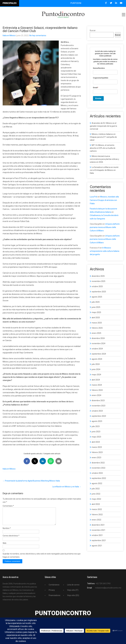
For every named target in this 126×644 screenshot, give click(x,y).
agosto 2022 (97, 483)
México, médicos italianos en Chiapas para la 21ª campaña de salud (103, 137)
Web (5, 546)
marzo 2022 (97, 509)
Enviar (98, 98)
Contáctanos (54, 588)
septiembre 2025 (99, 292)
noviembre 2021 (98, 530)
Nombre (7, 531)
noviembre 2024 (98, 343)
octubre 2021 (97, 535)
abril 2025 (96, 318)
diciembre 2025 (98, 276)
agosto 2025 (97, 297)
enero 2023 (96, 458)
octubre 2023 (97, 411)
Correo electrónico (11, 539)
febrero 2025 (97, 328)
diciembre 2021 (98, 525)
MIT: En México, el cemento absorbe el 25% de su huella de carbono (103, 148)
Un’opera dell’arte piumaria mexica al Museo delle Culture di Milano (105, 227)
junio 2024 (96, 369)
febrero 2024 (97, 390)
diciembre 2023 (98, 400)
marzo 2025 (97, 323)
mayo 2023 (96, 437)
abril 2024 (96, 380)
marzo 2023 (97, 447)
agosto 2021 (97, 546)
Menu (123, 15)
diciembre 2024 (98, 338)
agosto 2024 (97, 359)
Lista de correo (73, 588)
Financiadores (55, 599)
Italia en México (9, 35)
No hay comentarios (38, 35)
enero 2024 (96, 395)
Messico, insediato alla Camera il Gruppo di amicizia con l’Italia (104, 200)
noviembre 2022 (98, 468)
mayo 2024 (96, 375)
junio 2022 (96, 494)
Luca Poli (94, 197)
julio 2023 (96, 426)
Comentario (8, 506)
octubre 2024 (97, 349)
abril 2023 (96, 442)
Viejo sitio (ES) (73, 599)
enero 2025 (96, 333)
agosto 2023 (97, 421)
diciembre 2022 (98, 463)
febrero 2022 (97, 515)
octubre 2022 (97, 473)
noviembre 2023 (98, 406)
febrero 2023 (97, 452)
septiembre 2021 (99, 540)
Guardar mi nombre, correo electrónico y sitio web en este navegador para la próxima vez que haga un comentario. (42, 559)
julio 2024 (96, 364)
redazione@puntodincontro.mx (108, 591)
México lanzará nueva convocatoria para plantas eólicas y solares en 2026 (104, 159)
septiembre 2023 (99, 416)
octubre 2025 (97, 286)
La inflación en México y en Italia (67, 487)
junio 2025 (96, 307)
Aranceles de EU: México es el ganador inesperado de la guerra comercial (103, 126)
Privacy (52, 593)
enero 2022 (96, 520)
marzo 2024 (97, 385)
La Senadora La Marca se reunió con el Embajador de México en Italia (104, 170)
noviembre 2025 (98, 281)
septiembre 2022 (99, 478)
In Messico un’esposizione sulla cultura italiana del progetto (105, 251)
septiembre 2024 (99, 354)
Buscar (93, 30)
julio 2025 (96, 302)
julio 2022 (96, 489)
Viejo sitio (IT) (73, 593)
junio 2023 (96, 432)
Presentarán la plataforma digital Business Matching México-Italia (31, 481)
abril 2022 (96, 504)
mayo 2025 (96, 312)
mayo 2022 (96, 499)
